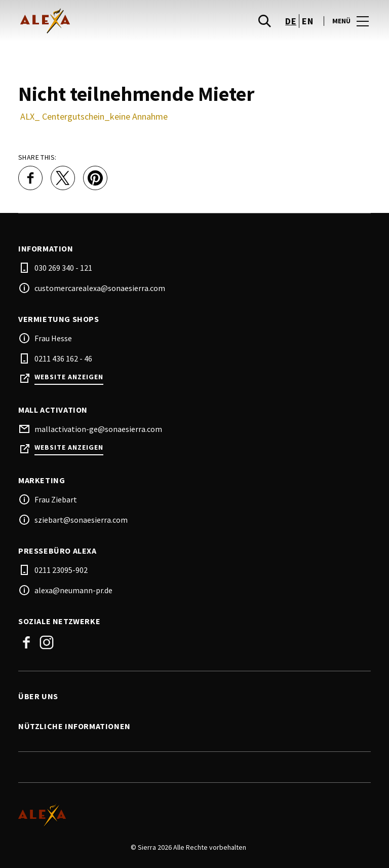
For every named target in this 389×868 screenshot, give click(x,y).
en (307, 21)
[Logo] (188, 815)
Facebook (26, 642)
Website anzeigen (69, 377)
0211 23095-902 (61, 570)
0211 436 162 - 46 (63, 358)
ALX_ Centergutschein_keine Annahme (94, 116)
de (291, 21)
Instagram (47, 642)
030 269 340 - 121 (63, 268)
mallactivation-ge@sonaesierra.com (98, 429)
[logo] (107, 21)
